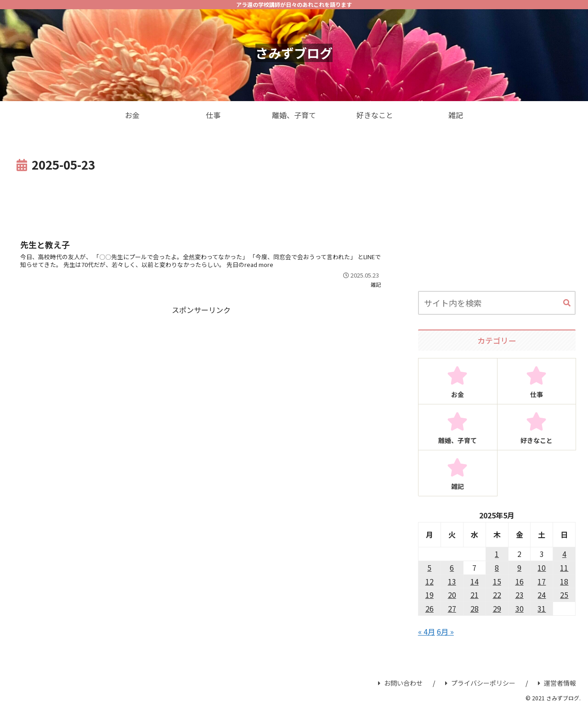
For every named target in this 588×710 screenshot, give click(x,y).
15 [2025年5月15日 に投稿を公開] (497, 581)
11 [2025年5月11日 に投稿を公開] (564, 568)
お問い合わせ (400, 683)
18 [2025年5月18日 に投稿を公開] (564, 581)
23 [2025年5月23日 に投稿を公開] (520, 595)
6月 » (445, 631)
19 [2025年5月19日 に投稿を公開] (430, 595)
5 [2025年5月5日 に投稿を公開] (429, 568)
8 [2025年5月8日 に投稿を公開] (497, 568)
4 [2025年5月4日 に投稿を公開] (564, 554)
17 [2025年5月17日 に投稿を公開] (542, 581)
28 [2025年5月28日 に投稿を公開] (475, 608)
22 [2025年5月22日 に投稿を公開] (497, 595)
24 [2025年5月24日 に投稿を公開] (542, 595)
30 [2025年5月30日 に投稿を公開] (520, 608)
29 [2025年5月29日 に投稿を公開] (497, 608)
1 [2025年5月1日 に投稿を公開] (497, 554)
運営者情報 (557, 683)
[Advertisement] (201, 200)
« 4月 (427, 631)
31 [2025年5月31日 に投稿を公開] (542, 608)
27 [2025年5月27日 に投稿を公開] (452, 608)
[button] (567, 303)
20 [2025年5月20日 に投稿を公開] (452, 595)
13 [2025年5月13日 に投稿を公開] (452, 581)
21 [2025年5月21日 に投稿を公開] (475, 595)
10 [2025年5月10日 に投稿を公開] (542, 568)
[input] (497, 303)
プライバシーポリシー (480, 683)
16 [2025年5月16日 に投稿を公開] (520, 581)
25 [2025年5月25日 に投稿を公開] (564, 595)
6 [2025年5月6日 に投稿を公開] (452, 568)
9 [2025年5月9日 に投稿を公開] (519, 568)
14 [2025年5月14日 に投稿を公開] (475, 581)
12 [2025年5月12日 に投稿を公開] (430, 581)
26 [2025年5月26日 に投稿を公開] (430, 608)
